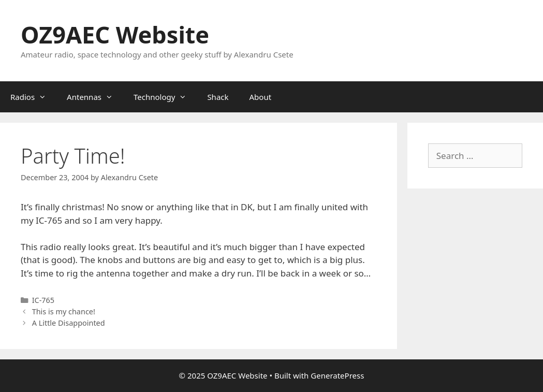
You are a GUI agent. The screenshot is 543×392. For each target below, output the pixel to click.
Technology (165, 97)
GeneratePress (337, 375)
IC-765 (43, 300)
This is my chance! (64, 311)
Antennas (95, 97)
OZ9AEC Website (115, 34)
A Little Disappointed (69, 323)
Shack (218, 97)
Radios (33, 97)
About (261, 97)
